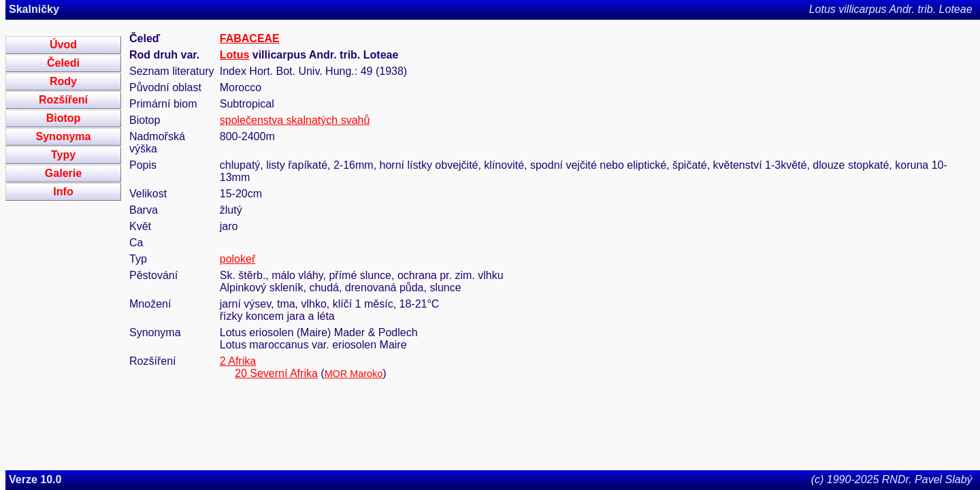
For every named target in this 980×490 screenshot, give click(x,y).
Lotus (235, 55)
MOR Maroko (354, 374)
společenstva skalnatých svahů (295, 120)
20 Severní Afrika (276, 373)
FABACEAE (250, 38)
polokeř (238, 259)
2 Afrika (238, 361)
